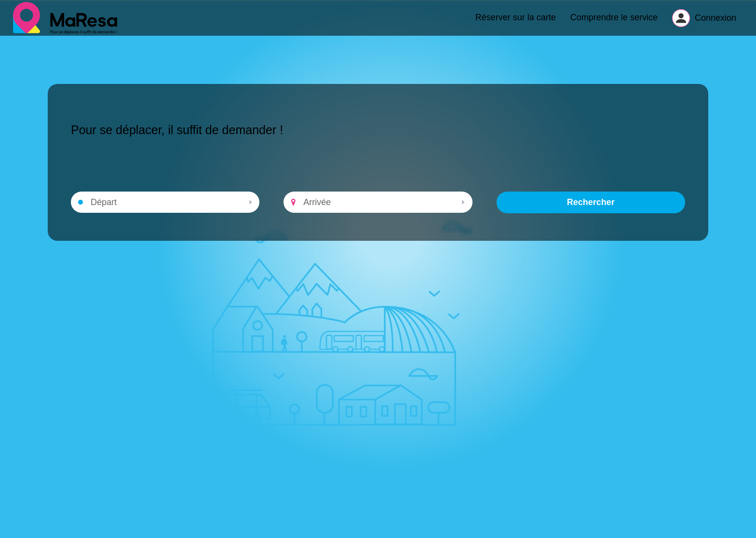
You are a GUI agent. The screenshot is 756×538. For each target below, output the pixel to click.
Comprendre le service (614, 22)
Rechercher (591, 212)
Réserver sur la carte (516, 22)
